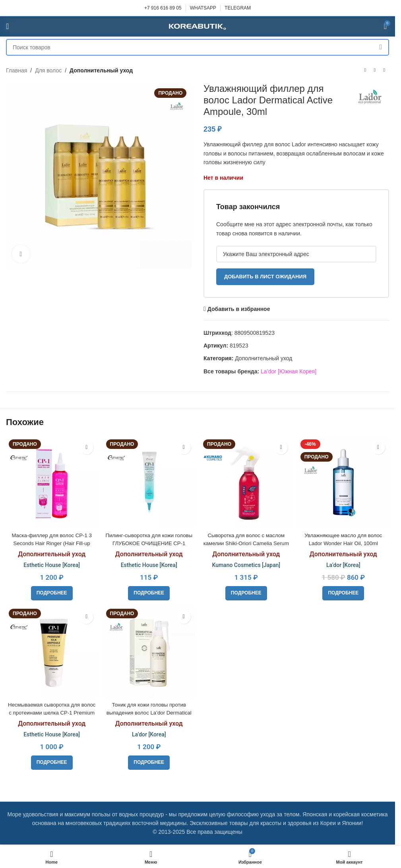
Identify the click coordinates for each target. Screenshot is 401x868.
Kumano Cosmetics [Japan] (246, 563)
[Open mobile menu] (7, 26)
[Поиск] (198, 47)
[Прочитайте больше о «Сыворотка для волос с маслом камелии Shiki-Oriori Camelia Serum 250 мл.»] (247, 591)
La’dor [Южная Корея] (289, 371)
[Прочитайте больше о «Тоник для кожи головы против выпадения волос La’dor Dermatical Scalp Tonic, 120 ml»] (149, 761)
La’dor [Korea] (344, 563)
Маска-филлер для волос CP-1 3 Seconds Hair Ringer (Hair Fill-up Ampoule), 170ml (51, 541)
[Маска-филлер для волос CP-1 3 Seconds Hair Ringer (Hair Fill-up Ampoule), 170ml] (51, 482)
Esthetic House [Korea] (51, 563)
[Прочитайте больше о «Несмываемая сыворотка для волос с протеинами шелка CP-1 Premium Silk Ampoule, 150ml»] (51, 761)
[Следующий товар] (384, 70)
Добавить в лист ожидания (265, 277)
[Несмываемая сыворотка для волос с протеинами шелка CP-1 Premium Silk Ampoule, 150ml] (51, 651)
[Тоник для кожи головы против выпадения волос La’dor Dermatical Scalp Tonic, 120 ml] (149, 651)
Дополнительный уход (101, 70)
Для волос (48, 70)
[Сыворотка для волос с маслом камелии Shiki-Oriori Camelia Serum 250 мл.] (246, 482)
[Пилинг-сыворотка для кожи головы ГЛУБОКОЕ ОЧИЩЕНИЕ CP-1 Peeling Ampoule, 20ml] (149, 482)
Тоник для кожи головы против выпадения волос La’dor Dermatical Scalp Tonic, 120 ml (149, 712)
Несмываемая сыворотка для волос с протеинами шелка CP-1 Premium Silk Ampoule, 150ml (51, 712)
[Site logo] (198, 26)
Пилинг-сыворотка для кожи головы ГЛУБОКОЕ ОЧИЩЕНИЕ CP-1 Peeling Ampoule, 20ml (149, 541)
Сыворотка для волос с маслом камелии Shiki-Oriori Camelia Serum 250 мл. (246, 541)
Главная (16, 70)
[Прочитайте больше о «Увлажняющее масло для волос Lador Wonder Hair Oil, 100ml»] (344, 591)
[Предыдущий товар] (365, 70)
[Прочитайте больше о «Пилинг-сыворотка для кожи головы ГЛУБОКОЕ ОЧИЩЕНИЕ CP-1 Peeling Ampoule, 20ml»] (149, 591)
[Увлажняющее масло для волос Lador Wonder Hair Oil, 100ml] (344, 482)
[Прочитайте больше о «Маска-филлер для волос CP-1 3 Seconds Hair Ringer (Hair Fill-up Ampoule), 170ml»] (51, 591)
